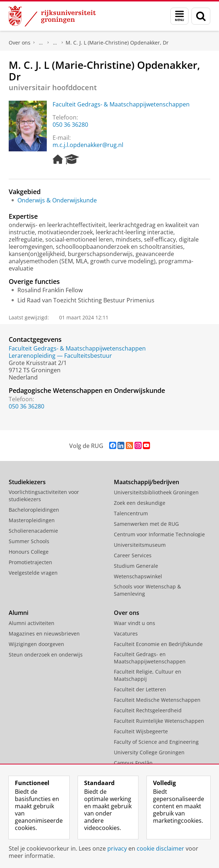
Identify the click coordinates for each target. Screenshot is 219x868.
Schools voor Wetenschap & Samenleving (147, 590)
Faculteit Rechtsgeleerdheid (148, 710)
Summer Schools (29, 541)
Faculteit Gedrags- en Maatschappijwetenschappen (150, 658)
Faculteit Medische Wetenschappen (157, 700)
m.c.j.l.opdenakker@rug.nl (88, 145)
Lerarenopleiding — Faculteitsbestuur (60, 356)
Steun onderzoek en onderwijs (46, 655)
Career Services (133, 555)
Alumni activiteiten (32, 623)
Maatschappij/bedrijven (146, 482)
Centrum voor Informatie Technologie (159, 534)
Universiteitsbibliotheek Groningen (156, 492)
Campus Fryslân (133, 763)
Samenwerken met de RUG (146, 524)
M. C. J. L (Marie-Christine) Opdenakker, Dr (117, 43)
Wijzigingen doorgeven (36, 644)
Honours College (29, 552)
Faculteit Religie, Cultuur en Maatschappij (148, 675)
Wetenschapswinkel (138, 576)
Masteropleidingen (32, 520)
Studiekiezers (27, 482)
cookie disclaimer (160, 848)
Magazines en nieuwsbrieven (44, 634)
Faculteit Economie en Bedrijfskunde (158, 644)
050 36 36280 (70, 125)
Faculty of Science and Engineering (156, 742)
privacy (117, 848)
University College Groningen (149, 752)
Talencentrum (131, 513)
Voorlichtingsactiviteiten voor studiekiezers (44, 496)
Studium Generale (136, 566)
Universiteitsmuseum (140, 545)
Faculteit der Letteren (140, 689)
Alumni (18, 613)
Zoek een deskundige (140, 503)
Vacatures (126, 634)
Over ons (20, 43)
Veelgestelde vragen (33, 573)
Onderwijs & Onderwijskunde (57, 200)
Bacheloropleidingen (34, 510)
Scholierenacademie (33, 531)
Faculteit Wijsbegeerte (141, 731)
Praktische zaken (41, 43)
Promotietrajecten (30, 562)
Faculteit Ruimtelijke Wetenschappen (159, 721)
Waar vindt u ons (55, 43)
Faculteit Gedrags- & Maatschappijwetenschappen (121, 104)
